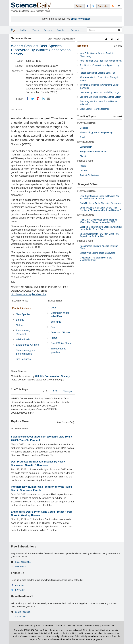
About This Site (26, 626)
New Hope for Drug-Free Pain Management (101, 61)
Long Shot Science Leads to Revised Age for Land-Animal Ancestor (100, 197)
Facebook (20, 585)
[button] (107, 39)
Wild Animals (23, 340)
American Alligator (61, 333)
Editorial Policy (92, 626)
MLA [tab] (45, 391)
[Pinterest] (38, 99)
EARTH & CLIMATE (86, 142)
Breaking (83, 46)
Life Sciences (23, 359)
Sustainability (86, 147)
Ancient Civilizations (89, 175)
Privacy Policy (75, 626)
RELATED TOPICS (20, 301)
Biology (20, 320)
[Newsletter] (119, 6)
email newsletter (80, 19)
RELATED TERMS (55, 301)
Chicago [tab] (67, 391)
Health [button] (24, 30)
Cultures (84, 171)
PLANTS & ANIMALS (87, 123)
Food (82, 137)
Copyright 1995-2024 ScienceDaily (31, 630)
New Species (23, 314)
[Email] (48, 99)
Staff (38, 626)
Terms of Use (108, 626)
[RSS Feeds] (113, 6)
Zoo (53, 327)
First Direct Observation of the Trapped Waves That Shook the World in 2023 (98, 221)
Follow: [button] (79, 6)
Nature (20, 325)
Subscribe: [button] (103, 6)
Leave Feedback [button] (23, 612)
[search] (119, 30)
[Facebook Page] (87, 6)
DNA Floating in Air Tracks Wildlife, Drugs (100, 92)
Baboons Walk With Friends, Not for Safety (100, 97)
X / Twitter (20, 590)
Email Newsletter (23, 562)
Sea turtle (56, 322)
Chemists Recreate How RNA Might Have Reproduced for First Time (100, 235)
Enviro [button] (48, 30)
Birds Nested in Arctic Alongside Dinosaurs (100, 203)
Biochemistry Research (23, 332)
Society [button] (61, 30)
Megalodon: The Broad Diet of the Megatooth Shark (96, 259)
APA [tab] (55, 391)
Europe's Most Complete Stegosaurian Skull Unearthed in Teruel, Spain (101, 228)
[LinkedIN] (43, 99)
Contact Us (20, 617)
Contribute (49, 626)
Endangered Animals (27, 345)
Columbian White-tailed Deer (60, 315)
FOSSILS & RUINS (85, 161)
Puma (54, 338)
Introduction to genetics (58, 350)
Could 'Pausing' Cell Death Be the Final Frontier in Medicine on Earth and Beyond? (100, 209)
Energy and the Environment (93, 152)
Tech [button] (36, 30)
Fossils (83, 166)
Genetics (84, 128)
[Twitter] (33, 99)
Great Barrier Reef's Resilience (95, 109)
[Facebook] (27, 99)
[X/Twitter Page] (94, 6)
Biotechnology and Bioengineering (26, 352)
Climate (83, 156)
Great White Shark (61, 343)
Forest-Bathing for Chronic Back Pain (98, 73)
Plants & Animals (21, 308)
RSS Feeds (21, 567)
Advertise (61, 626)
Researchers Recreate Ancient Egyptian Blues (99, 247)
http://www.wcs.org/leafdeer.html (29, 294)
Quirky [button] (75, 30)
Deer (53, 308)
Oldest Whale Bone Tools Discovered (98, 253)
